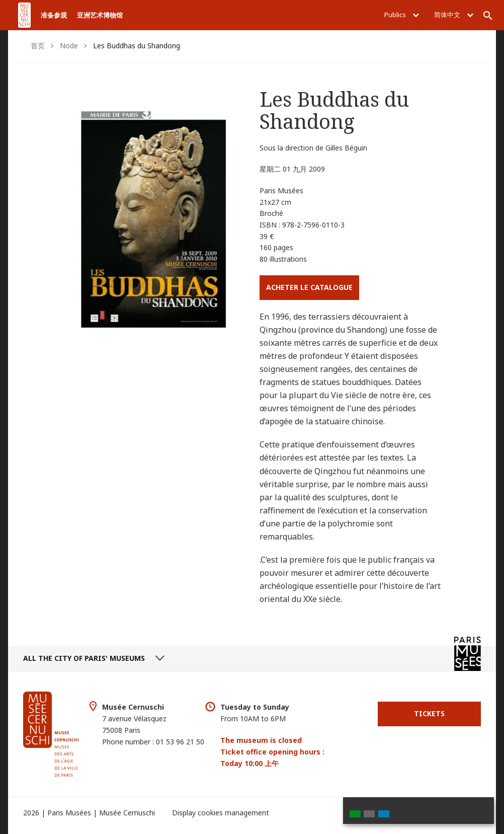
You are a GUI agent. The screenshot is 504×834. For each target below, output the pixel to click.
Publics (402, 15)
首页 (38, 46)
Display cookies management (221, 813)
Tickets (429, 713)
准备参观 (54, 15)
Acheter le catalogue (309, 287)
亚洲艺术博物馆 (100, 15)
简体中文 (454, 15)
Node (69, 46)
